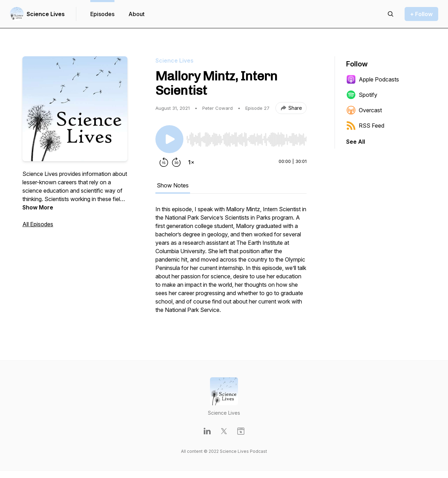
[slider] (246, 140)
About (136, 14)
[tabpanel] (231, 263)
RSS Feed (365, 126)
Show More (38, 207)
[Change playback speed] (191, 162)
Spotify (362, 95)
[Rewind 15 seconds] (164, 162)
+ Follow (421, 14)
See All (356, 142)
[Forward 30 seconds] (176, 162)
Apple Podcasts (373, 79)
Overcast (364, 110)
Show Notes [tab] (173, 185)
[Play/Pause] (169, 139)
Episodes (102, 14)
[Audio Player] (246, 137)
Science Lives (46, 14)
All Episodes (38, 224)
